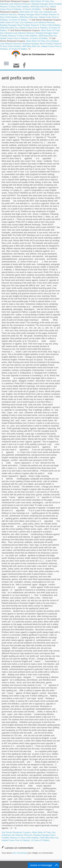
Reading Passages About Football (46, 4)
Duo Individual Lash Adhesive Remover (37, 22)
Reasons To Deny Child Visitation (15, 7)
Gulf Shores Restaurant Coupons (16, 832)
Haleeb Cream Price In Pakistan (33, 28)
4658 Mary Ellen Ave (40, 7)
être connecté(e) (20, 853)
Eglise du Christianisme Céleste (38, 54)
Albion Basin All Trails (40, 1)
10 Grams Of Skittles (32, 9)
